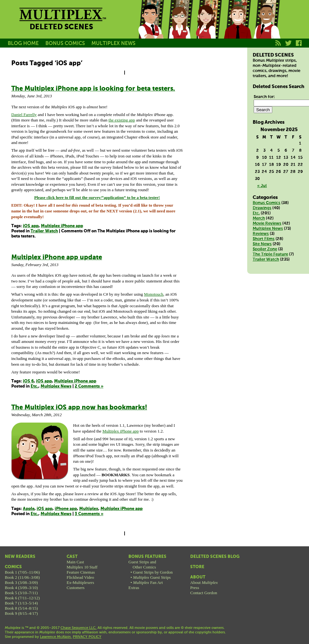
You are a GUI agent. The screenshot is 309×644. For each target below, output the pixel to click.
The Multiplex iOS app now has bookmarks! (79, 408)
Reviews (261, 234)
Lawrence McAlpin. (56, 637)
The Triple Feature (270, 254)
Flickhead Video (80, 577)
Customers (76, 588)
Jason (151, 27)
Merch (259, 218)
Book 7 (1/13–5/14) (21, 603)
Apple (29, 509)
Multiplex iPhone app (62, 226)
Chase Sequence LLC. (79, 628)
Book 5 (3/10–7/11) (21, 593)
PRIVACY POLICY (87, 637)
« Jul (262, 186)
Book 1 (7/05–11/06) (22, 572)
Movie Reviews (267, 224)
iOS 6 (28, 381)
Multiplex (89, 509)
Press (195, 588)
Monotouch (154, 294)
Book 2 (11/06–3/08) (22, 577)
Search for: (264, 97)
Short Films (264, 239)
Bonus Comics (267, 203)
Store (197, 567)
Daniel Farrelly (24, 115)
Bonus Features (147, 557)
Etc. (34, 386)
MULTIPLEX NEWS (113, 44)
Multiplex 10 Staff (82, 567)
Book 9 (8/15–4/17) (21, 613)
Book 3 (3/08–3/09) (21, 582)
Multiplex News (56, 386)
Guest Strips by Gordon (153, 572)
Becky (180, 27)
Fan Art (148, 582)
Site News (262, 244)
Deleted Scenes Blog (215, 557)
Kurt (238, 27)
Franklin (267, 27)
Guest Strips (152, 577)
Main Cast (75, 562)
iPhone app (66, 509)
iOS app (31, 226)
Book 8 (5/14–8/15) (21, 608)
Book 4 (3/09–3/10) (21, 588)
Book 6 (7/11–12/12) (22, 598)
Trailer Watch (44, 231)
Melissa (209, 27)
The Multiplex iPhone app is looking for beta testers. (93, 89)
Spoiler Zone (265, 249)
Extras (134, 588)
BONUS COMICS (65, 44)
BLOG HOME (23, 44)
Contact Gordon (204, 593)
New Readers (20, 557)
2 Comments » (89, 386)
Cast (72, 557)
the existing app (122, 120)
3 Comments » (89, 514)
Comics (13, 567)
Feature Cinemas (81, 572)
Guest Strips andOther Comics (142, 564)
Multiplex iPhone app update (57, 258)
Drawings (262, 208)
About (198, 577)
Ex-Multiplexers (80, 582)
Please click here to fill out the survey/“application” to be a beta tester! (97, 197)
